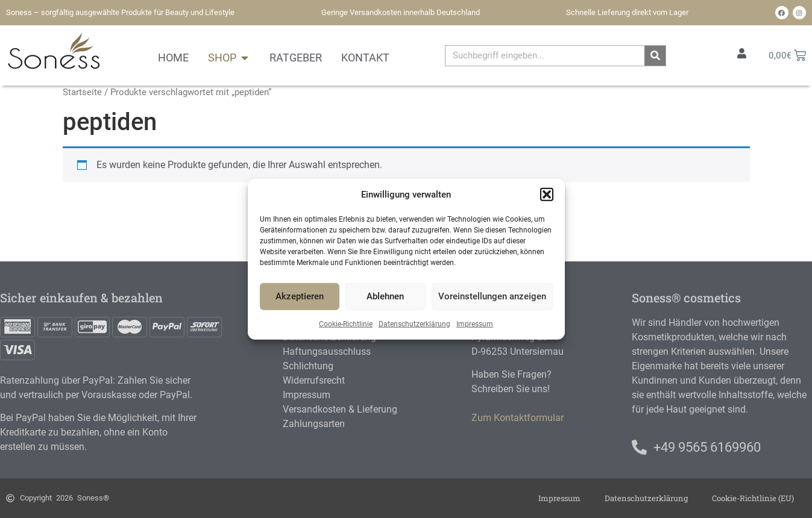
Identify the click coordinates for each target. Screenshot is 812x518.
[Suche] (655, 56)
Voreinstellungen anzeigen (492, 296)
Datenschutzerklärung (414, 323)
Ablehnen (385, 296)
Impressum (475, 323)
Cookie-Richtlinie (346, 323)
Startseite (82, 92)
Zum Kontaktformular (518, 418)
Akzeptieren (300, 296)
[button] (547, 195)
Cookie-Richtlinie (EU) (753, 498)
